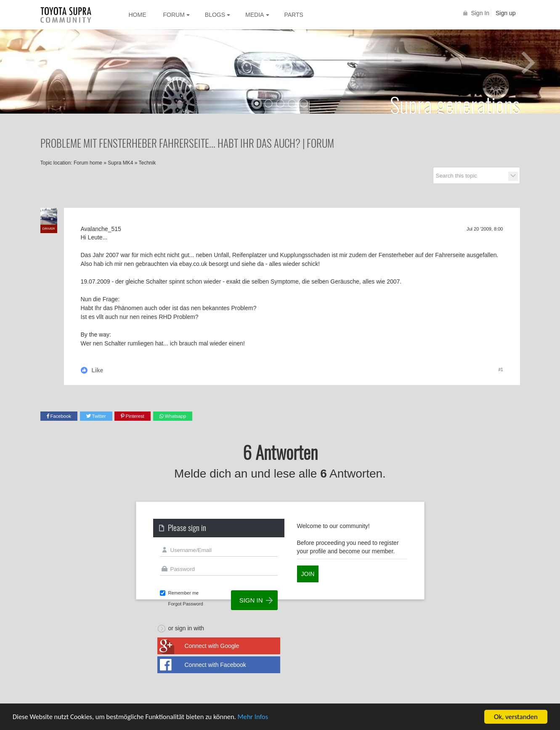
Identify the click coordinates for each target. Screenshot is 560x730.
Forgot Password (186, 604)
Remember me (184, 593)
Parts (293, 15)
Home (138, 15)
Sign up (506, 13)
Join (308, 574)
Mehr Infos (261, 717)
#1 (500, 370)
